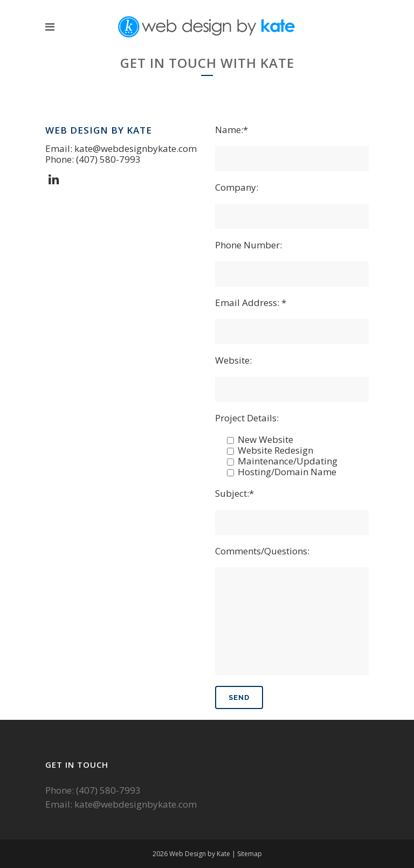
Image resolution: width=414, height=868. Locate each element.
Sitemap (250, 854)
